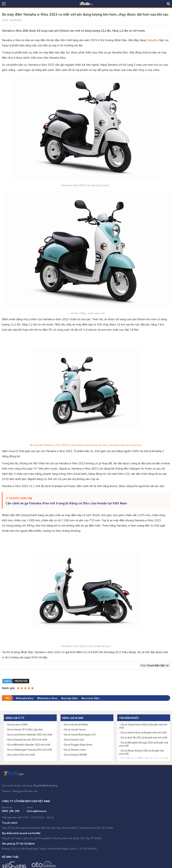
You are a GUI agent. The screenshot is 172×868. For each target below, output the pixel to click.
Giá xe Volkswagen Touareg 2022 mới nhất (30, 750)
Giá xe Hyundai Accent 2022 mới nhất (27, 740)
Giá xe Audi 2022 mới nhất (21, 755)
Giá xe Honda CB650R (75, 755)
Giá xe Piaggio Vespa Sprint (78, 745)
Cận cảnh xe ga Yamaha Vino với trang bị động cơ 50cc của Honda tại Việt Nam (66, 503)
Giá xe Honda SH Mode (76, 724)
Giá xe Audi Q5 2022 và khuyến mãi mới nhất (144, 737)
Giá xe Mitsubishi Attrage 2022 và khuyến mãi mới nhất (144, 744)
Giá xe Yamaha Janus (75, 750)
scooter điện (91, 698)
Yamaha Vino (26, 698)
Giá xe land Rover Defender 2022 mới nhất (30, 735)
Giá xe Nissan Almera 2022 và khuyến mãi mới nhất (141, 752)
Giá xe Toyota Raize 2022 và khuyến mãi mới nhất (143, 726)
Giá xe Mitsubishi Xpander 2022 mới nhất (29, 745)
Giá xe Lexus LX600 (17, 724)
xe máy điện (70, 698)
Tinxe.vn (16, 773)
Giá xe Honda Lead (74, 740)
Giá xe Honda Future (75, 729)
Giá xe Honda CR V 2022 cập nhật (25, 729)
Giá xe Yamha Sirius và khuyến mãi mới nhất (144, 732)
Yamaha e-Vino (48, 698)
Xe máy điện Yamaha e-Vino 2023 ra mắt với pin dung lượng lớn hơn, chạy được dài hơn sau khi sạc (86, 445)
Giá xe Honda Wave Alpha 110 (80, 735)
